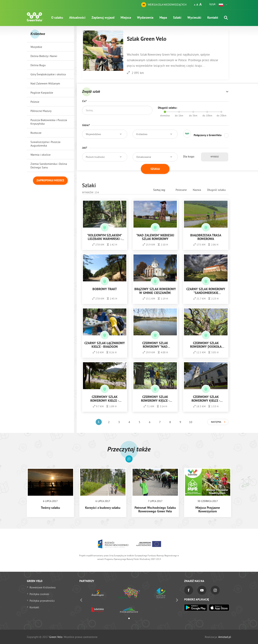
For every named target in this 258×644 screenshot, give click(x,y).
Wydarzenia (145, 18)
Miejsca (126, 18)
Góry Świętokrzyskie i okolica (48, 74)
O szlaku (57, 18)
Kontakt (213, 18)
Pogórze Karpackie (42, 93)
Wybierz (215, 157)
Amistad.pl (225, 637)
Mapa (163, 18)
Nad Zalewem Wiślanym (45, 83)
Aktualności (77, 18)
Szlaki (177, 18)
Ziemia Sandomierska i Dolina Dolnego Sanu (49, 166)
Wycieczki (194, 18)
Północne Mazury (41, 111)
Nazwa (197, 190)
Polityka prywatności (42, 601)
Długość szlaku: (168, 108)
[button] (223, 5)
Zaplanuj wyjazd (103, 18)
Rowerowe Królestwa (43, 587)
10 (191, 422)
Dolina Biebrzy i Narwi (44, 56)
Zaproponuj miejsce (50, 181)
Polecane (181, 190)
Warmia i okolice (40, 155)
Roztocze (36, 133)
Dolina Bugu (38, 65)
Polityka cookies (39, 594)
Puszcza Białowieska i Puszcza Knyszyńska (49, 122)
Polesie (35, 102)
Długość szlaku (216, 190)
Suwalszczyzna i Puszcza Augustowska (45, 144)
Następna (216, 422)
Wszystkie (36, 47)
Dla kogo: (189, 156)
